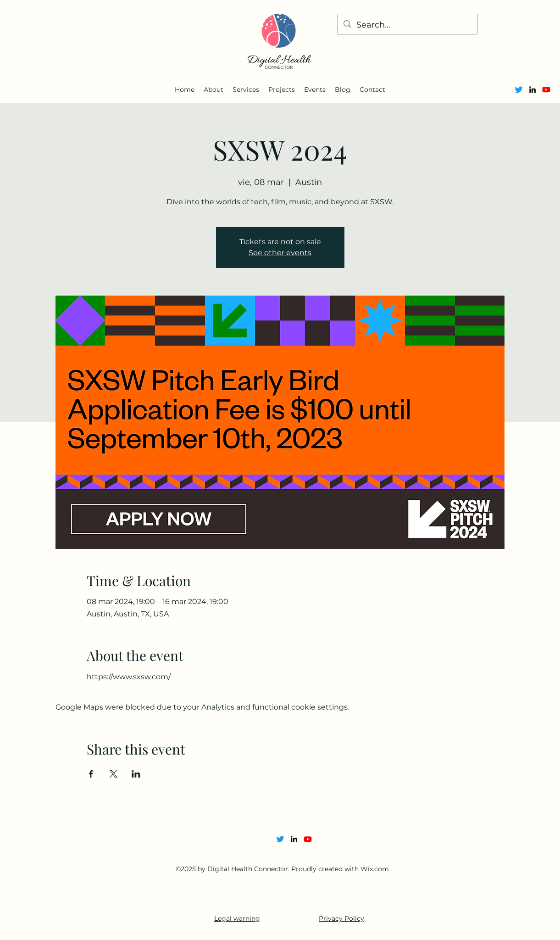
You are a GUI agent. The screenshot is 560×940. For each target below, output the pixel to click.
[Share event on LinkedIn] (136, 774)
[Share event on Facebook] (91, 774)
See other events (280, 253)
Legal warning (237, 918)
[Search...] (407, 25)
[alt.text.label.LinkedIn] (532, 90)
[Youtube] (546, 90)
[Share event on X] (114, 774)
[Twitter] (519, 90)
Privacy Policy (341, 918)
